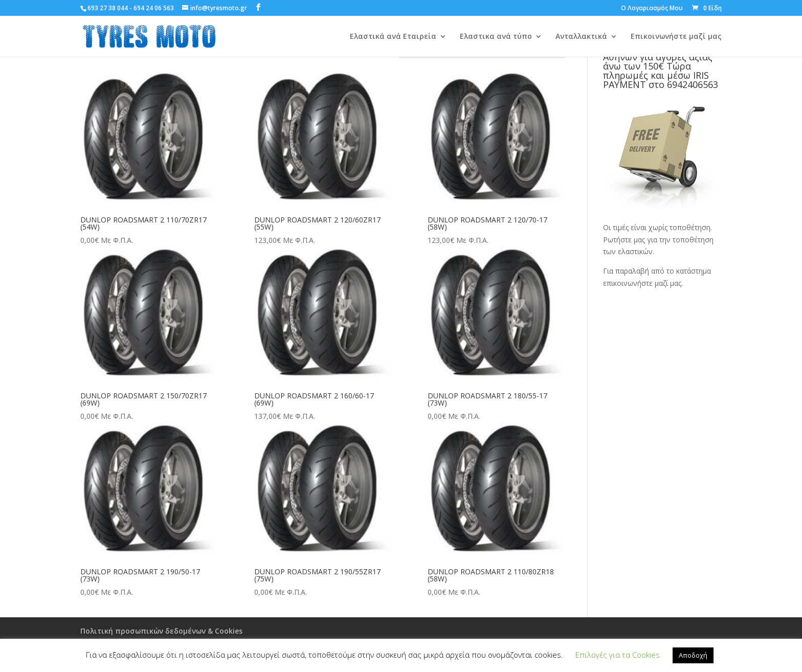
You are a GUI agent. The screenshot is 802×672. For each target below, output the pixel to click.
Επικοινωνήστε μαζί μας (676, 37)
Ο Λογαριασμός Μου (652, 9)
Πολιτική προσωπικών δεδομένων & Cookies (161, 631)
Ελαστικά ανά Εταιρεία (393, 37)
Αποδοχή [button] (693, 655)
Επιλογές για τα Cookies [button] (618, 655)
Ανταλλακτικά (581, 37)
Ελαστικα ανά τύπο (496, 37)
